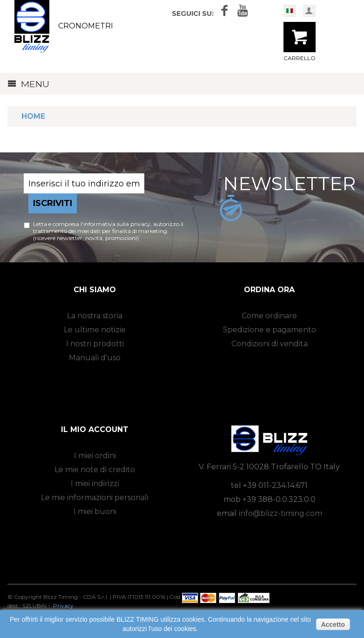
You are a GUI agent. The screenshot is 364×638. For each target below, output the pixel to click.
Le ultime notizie (95, 330)
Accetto (333, 624)
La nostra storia (95, 316)
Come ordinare (269, 316)
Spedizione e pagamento (270, 330)
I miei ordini (95, 456)
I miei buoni (95, 511)
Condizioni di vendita (270, 344)
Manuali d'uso (95, 358)
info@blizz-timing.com (280, 513)
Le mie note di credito (95, 470)
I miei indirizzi (95, 484)
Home (33, 116)
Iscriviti (53, 203)
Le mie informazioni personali (95, 497)
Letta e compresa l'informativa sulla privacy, (93, 224)
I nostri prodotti (95, 344)
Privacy (63, 606)
